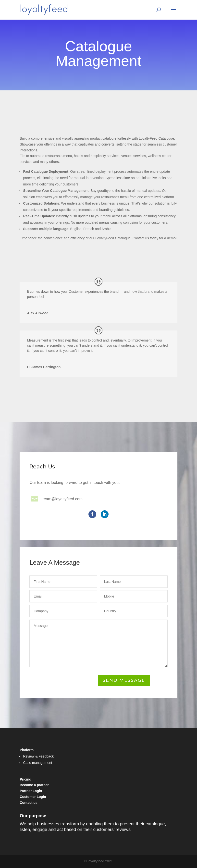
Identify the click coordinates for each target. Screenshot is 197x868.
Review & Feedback (38, 756)
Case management (37, 763)
